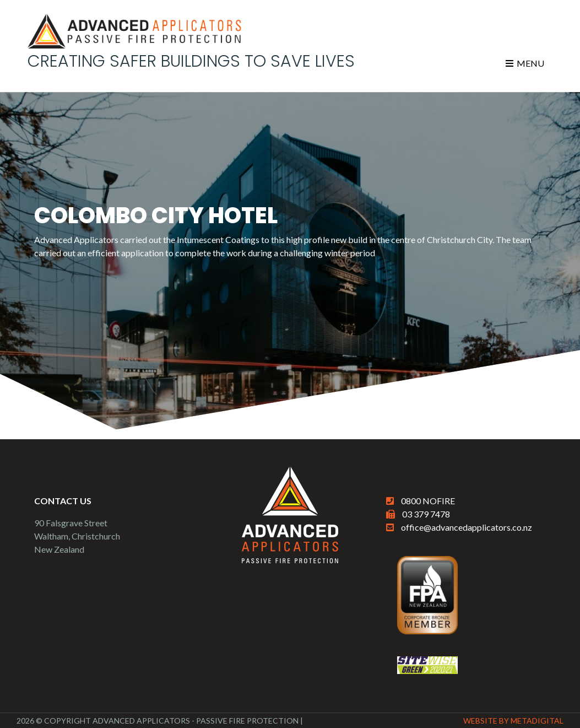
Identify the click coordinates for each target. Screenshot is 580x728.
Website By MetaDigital (513, 721)
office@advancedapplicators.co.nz (467, 527)
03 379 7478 (426, 514)
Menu (525, 63)
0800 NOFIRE (428, 501)
